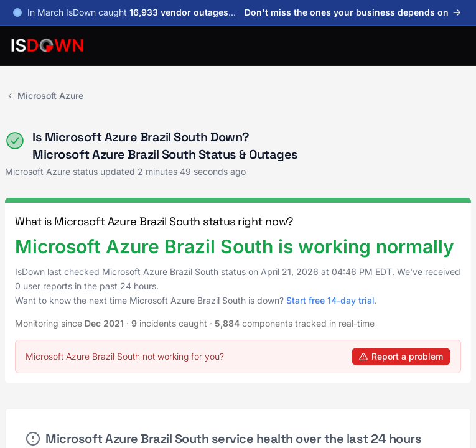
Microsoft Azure (44, 96)
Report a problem (401, 356)
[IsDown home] (47, 45)
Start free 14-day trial (330, 300)
